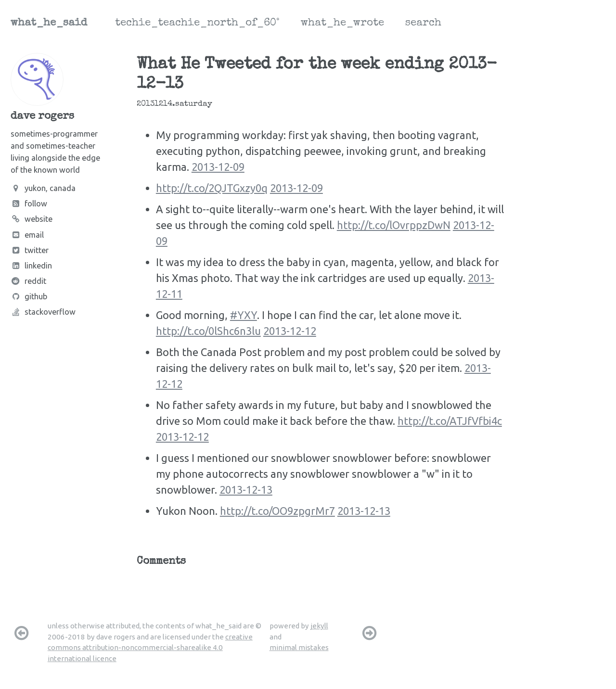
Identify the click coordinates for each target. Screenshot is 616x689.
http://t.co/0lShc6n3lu (208, 331)
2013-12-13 (246, 490)
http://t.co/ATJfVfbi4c (450, 421)
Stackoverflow (43, 312)
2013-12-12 (290, 331)
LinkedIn (31, 266)
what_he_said (49, 24)
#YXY (244, 315)
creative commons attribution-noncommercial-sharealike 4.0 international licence (150, 648)
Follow (29, 204)
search (423, 24)
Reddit (28, 281)
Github (29, 296)
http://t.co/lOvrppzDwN (394, 225)
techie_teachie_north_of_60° (197, 24)
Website (32, 219)
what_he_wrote (342, 24)
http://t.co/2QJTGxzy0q (212, 188)
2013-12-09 (218, 167)
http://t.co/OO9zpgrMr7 (277, 511)
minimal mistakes (299, 647)
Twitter (30, 250)
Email (27, 235)
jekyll (319, 626)
